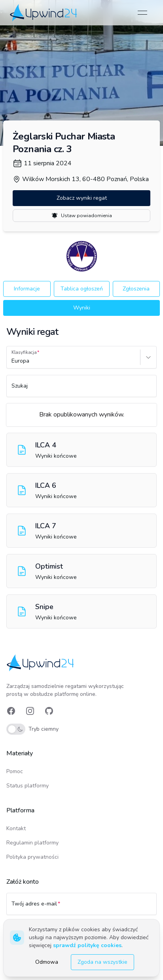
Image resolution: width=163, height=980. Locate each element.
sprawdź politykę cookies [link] (87, 945)
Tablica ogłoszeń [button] (82, 289)
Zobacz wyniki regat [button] (82, 198)
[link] (44, 12)
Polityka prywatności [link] (32, 857)
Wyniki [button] (82, 308)
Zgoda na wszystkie (102, 962)
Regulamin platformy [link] (32, 843)
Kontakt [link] (16, 828)
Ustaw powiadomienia (82, 216)
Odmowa (47, 962)
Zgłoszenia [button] (136, 289)
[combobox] (12, 361)
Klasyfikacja (24, 352)
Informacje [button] (27, 289)
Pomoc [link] (15, 771)
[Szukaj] (81, 390)
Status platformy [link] (27, 786)
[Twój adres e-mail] (81, 907)
